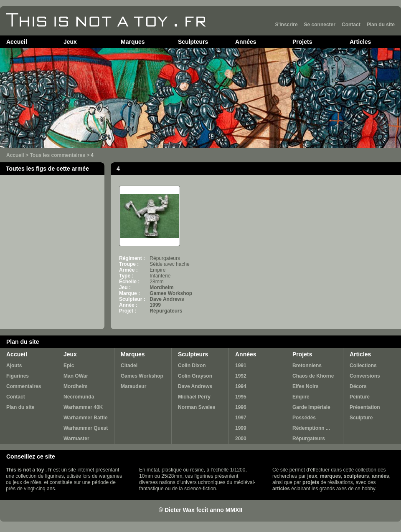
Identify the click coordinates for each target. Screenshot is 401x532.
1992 (241, 376)
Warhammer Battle (86, 418)
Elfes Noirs (306, 386)
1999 (155, 305)
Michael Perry (194, 397)
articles (281, 489)
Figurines (18, 376)
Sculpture (361, 418)
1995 (241, 397)
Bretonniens (307, 366)
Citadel (129, 366)
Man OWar (76, 376)
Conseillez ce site (31, 456)
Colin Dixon (192, 366)
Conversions (365, 376)
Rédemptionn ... (311, 428)
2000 (241, 439)
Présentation (365, 407)
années (380, 476)
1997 (241, 418)
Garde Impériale (311, 407)
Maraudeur (133, 386)
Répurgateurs (166, 311)
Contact (351, 25)
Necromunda (79, 397)
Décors (358, 386)
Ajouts (14, 366)
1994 (241, 386)
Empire (301, 397)
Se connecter (320, 25)
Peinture (360, 397)
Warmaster (76, 439)
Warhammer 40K (83, 407)
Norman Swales (197, 407)
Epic (69, 366)
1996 (241, 407)
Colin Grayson (195, 376)
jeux (312, 476)
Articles (360, 42)
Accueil (17, 42)
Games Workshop (171, 293)
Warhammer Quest (86, 428)
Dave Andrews (167, 299)
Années (246, 42)
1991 (241, 366)
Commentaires (24, 386)
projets (311, 482)
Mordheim (161, 287)
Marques (133, 42)
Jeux (70, 42)
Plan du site (381, 25)
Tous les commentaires (57, 155)
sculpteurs (357, 476)
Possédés (304, 418)
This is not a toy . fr (29, 470)
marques (330, 476)
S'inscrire (286, 25)
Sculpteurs (193, 42)
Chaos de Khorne (313, 376)
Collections (363, 366)
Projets (302, 42)
